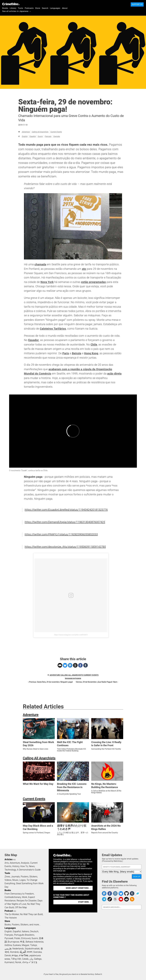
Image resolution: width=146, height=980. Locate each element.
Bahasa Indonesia (35, 942)
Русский (9, 938)
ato (84, 269)
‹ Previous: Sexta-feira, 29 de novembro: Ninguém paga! (50, 682)
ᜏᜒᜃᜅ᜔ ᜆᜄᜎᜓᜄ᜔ (30, 962)
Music (15, 880)
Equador (34, 340)
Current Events (56, 132)
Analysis (25, 863)
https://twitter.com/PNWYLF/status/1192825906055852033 (61, 534)
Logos (22, 880)
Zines (7, 877)
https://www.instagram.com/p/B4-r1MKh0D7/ (71, 635)
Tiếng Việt (16, 959)
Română (14, 952)
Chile (94, 345)
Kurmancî (9, 962)
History (16, 866)
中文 (22, 942)
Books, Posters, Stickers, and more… (22, 925)
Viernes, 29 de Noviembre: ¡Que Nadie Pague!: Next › (97, 682)
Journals (15, 877)
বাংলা (30, 952)
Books (5, 8)
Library (13, 8)
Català (25, 959)
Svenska (57, 136)
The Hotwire (11, 918)
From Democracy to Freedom (19, 894)
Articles (9, 859)
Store (38, 8)
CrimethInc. (11, 4)
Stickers (33, 877)
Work (25, 897)
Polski (17, 938)
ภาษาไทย (24, 955)
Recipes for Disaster (27, 901)
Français (48, 136)
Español (33, 136)
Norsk (18, 962)
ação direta (114, 374)
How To (24, 866)
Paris (66, 353)
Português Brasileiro (24, 935)
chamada (40, 264)
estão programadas (94, 282)
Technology (10, 870)
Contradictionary (13, 897)
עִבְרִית (15, 955)
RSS (14, 860)
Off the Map (21, 907)
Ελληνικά (26, 938)
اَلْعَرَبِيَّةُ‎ (23, 952)
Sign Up (137, 876)
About (65, 8)
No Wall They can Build (31, 914)
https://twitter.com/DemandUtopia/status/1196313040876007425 (65, 522)
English (25, 136)
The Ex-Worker (12, 914)
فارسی (8, 949)
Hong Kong (91, 353)
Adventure (26, 132)
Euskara (17, 945)
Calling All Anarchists (40, 132)
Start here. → (85, 902)
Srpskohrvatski (32, 949)
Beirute (77, 353)
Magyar (25, 945)
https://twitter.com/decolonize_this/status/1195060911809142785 (65, 547)
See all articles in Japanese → (17, 11)
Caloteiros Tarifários (53, 329)
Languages (55, 8)
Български (14, 942)
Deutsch (34, 931)
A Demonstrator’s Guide (29, 870)
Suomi (40, 136)
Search (45, 8)
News (32, 866)
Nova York (47, 282)
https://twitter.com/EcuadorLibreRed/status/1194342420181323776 (66, 510)
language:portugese (73, 678)
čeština (8, 945)
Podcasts (29, 8)
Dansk (8, 955)
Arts (7, 863)
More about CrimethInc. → (79, 888)
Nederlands (18, 949)
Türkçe (33, 945)
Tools (21, 8)
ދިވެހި (31, 959)
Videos (8, 880)
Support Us (137, 4)
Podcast (9, 911)
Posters (25, 877)
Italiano (25, 931)
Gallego (38, 959)
